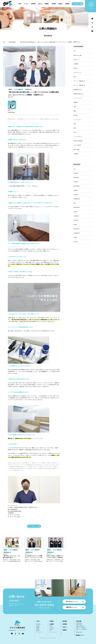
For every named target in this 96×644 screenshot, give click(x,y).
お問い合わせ (78, 4)
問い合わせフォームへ (75, 601)
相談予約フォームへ (75, 607)
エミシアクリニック (13, 505)
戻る (36, 526)
